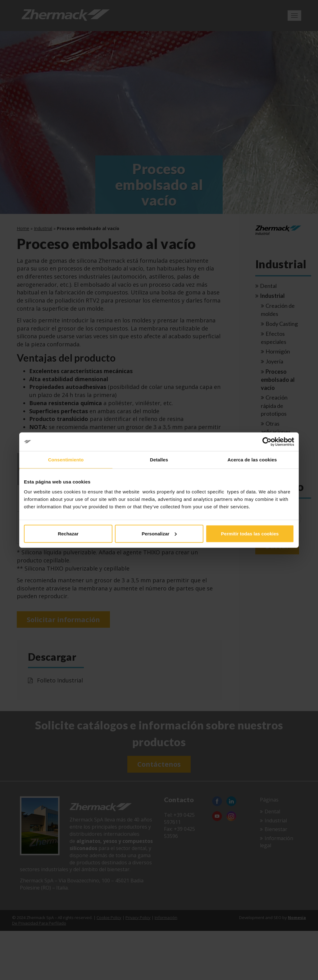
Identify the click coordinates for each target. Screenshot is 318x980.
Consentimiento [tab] (66, 460)
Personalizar (159, 533)
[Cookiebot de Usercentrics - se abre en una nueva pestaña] (267, 442)
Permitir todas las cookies (250, 533)
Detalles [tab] (159, 460)
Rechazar (68, 533)
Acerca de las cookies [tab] (252, 460)
